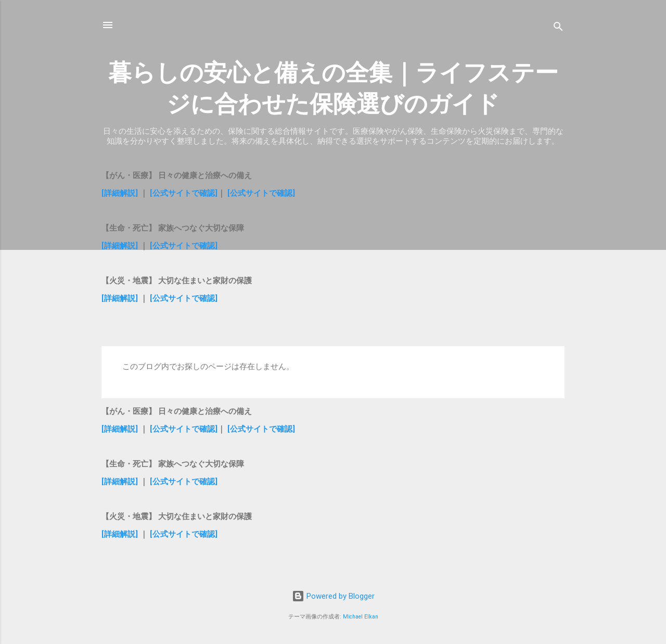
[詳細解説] (120, 193)
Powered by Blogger (333, 596)
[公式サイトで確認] (184, 193)
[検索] (558, 28)
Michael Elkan (361, 617)
